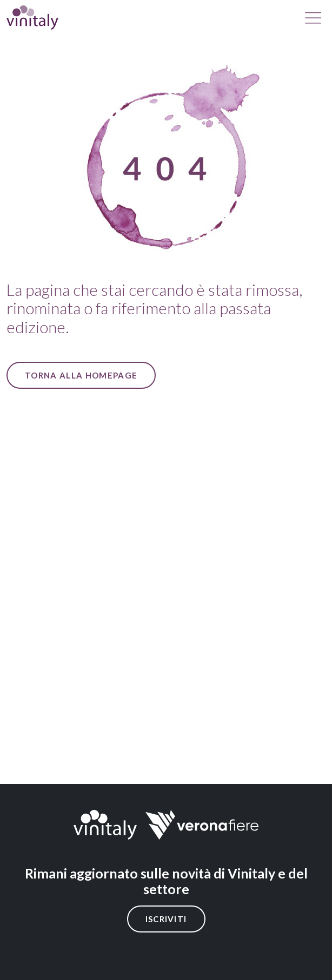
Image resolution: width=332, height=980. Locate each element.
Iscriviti (166, 919)
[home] (32, 18)
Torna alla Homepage (81, 375)
